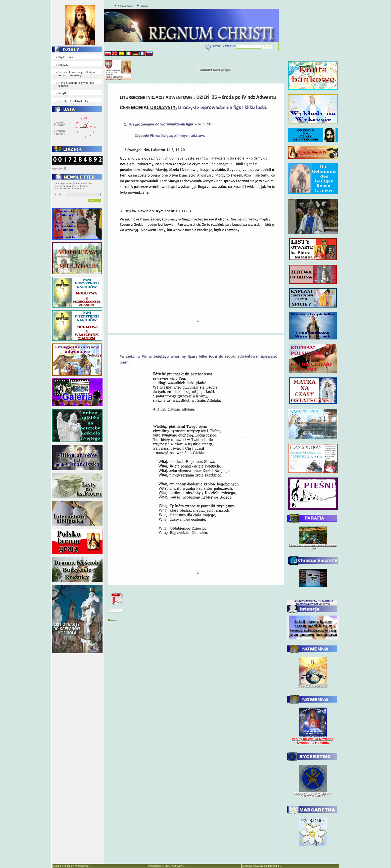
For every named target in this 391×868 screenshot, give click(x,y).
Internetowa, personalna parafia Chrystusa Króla (313, 547)
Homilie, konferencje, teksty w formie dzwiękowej (77, 74)
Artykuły (63, 65)
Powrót (113, 620)
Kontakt (145, 6)
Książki (63, 93)
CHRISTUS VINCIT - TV (74, 101)
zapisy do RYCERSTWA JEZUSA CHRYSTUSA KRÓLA (313, 795)
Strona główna (125, 6)
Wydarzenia (66, 57)
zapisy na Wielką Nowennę (313, 686)
